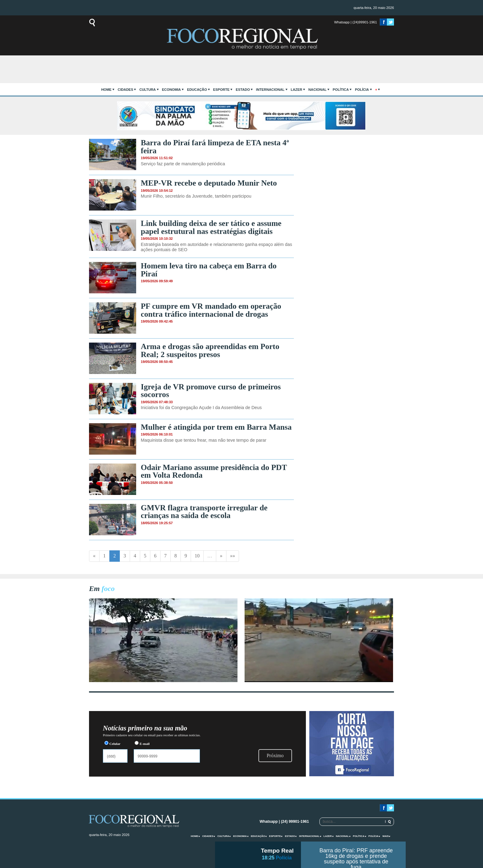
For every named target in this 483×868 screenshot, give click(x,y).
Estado (243, 90)
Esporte (221, 90)
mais (386, 836)
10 (197, 556)
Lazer (296, 90)
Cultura (147, 90)
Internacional (270, 90)
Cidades (125, 90)
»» (233, 556)
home (107, 90)
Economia (172, 90)
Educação (197, 90)
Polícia (362, 90)
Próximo (275, 755)
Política (341, 90)
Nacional (317, 90)
